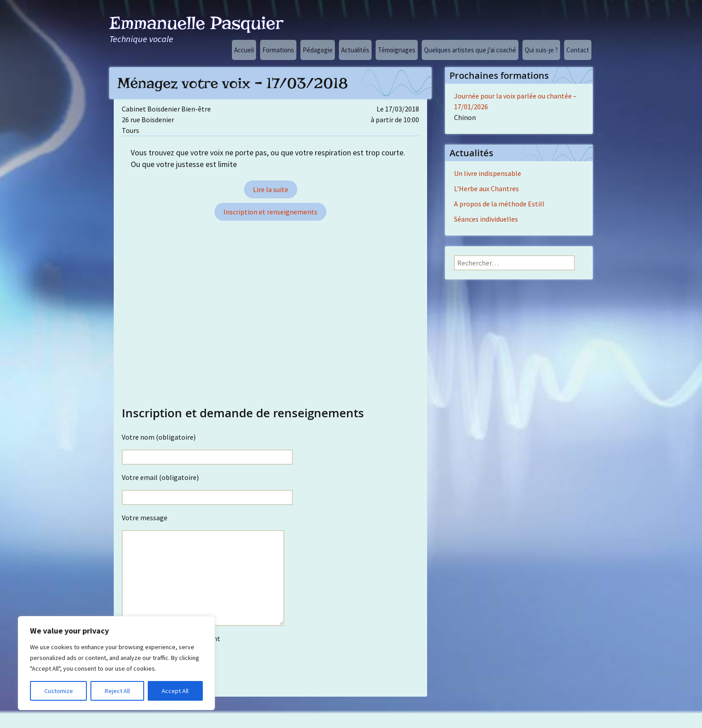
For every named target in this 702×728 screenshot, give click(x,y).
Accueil (244, 50)
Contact (578, 50)
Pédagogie (318, 50)
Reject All (117, 691)
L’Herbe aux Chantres (486, 188)
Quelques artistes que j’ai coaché (470, 50)
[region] (116, 663)
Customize (59, 691)
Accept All (175, 691)
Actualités (355, 50)
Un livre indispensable (488, 173)
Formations (278, 50)
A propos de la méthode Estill (499, 204)
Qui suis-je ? (541, 50)
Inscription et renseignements (270, 212)
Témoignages (397, 50)
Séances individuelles (486, 219)
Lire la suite (271, 189)
